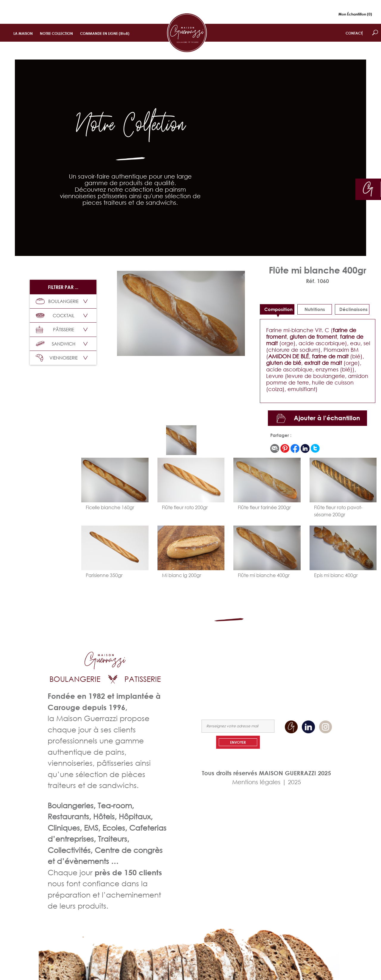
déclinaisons (353, 309)
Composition (278, 309)
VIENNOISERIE (57, 358)
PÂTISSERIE (55, 330)
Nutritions (315, 309)
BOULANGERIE (57, 301)
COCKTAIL (55, 315)
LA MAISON (23, 33)
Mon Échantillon (355, 14)
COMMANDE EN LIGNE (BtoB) (105, 33)
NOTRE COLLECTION (56, 33)
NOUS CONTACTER (317, 680)
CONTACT (354, 33)
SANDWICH (56, 344)
